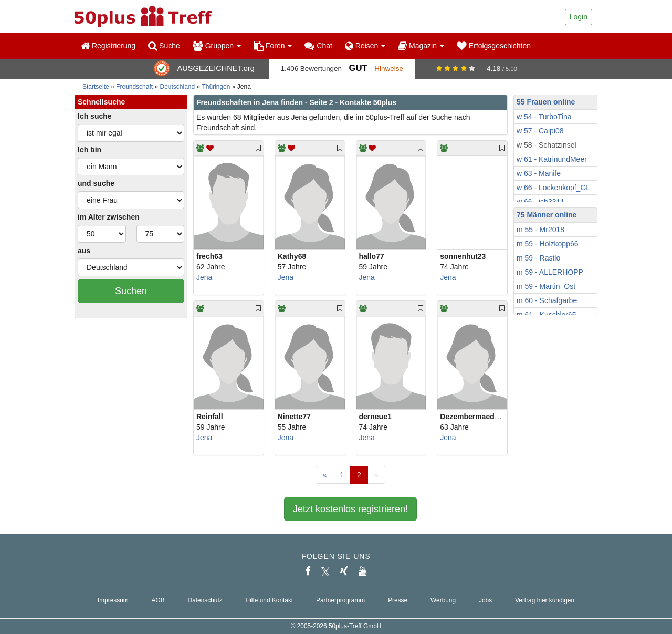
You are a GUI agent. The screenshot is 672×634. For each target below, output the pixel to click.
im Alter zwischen (109, 217)
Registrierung (108, 46)
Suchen (131, 291)
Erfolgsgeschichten (494, 46)
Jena (204, 277)
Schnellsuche (101, 102)
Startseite (96, 87)
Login (579, 17)
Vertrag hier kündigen (545, 600)
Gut (358, 68)
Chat (318, 46)
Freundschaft (134, 87)
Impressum (113, 600)
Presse (398, 600)
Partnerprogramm (340, 600)
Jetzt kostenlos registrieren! (350, 509)
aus (84, 251)
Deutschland (178, 87)
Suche (164, 46)
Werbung (443, 600)
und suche (96, 183)
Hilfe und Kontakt (270, 600)
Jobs (485, 600)
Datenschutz (205, 600)
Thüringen (216, 87)
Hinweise (389, 69)
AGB (158, 600)
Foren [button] (273, 46)
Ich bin (90, 150)
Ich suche (95, 116)
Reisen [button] (365, 46)
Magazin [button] (421, 46)
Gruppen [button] (217, 46)
